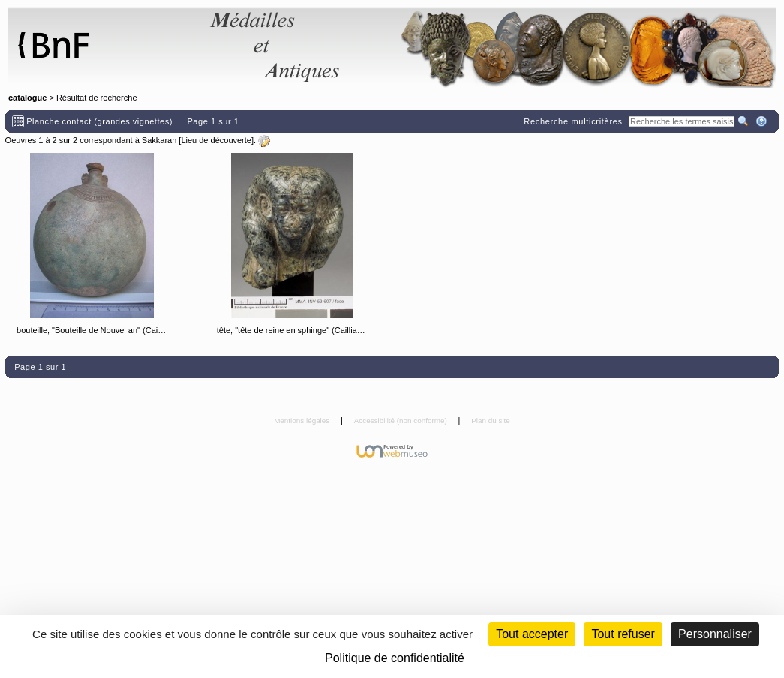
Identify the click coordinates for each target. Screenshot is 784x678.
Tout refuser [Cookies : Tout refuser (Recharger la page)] (623, 634)
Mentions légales (303, 420)
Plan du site (491, 420)
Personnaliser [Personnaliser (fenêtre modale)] (715, 634)
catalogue (27, 97)
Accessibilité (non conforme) (402, 420)
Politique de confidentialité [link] (395, 658)
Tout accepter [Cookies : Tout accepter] (532, 634)
